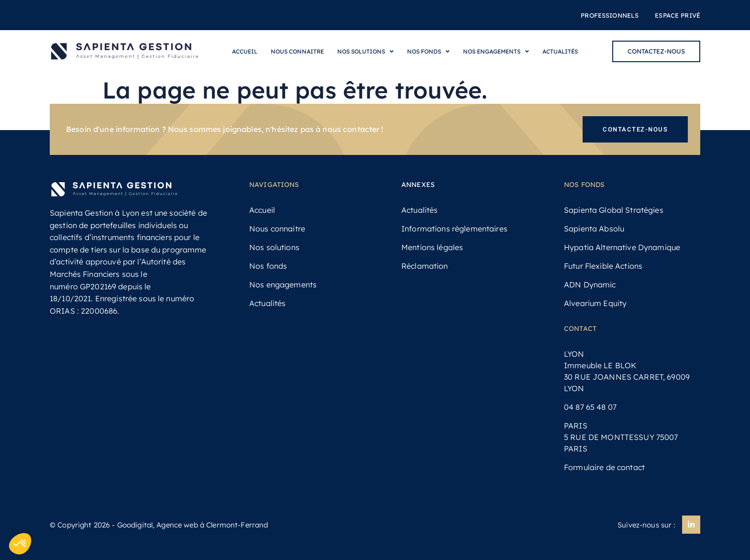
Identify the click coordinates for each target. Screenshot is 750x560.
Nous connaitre (297, 51)
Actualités (560, 51)
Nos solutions (365, 52)
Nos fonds (428, 52)
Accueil (245, 51)
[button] (20, 544)
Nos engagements (496, 52)
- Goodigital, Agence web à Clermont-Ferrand (189, 525)
